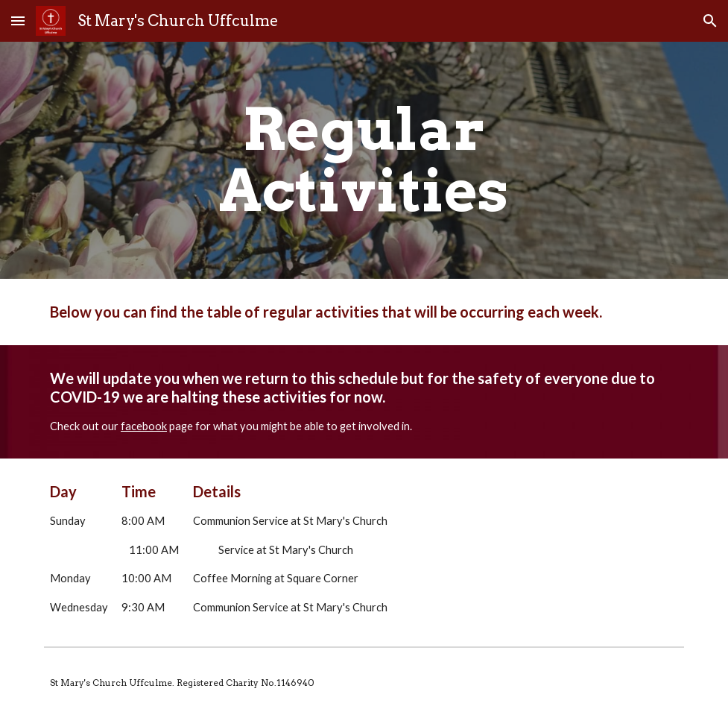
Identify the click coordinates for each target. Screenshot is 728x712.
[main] (364, 160)
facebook (144, 426)
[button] (18, 21)
